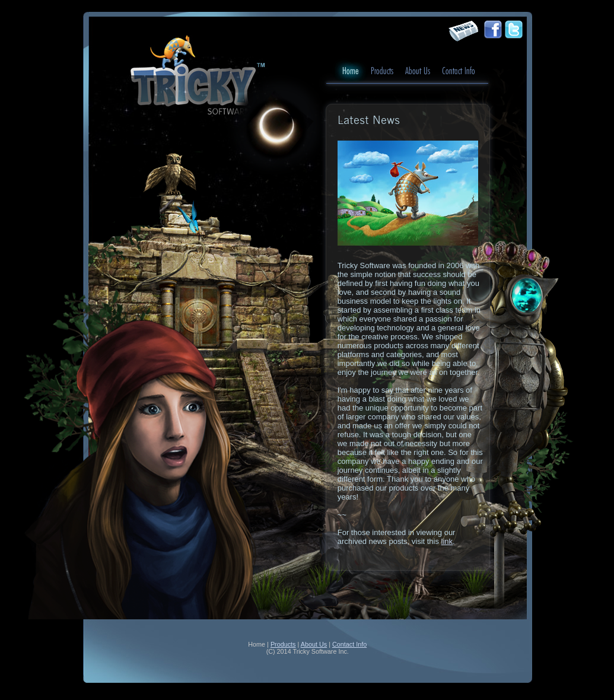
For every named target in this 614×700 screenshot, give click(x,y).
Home (351, 71)
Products (382, 71)
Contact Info (459, 71)
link (447, 541)
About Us (418, 71)
